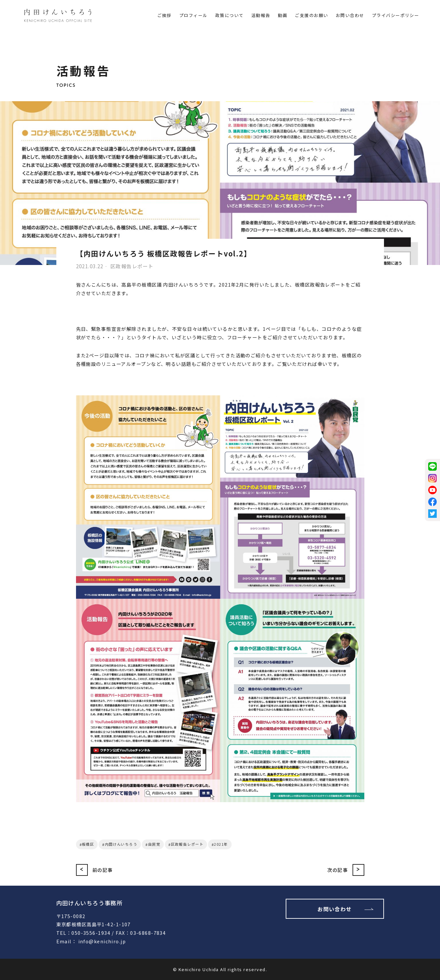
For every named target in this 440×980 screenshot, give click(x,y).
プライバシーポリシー (395, 15)
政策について (230, 15)
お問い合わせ (350, 15)
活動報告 (261, 15)
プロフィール (193, 15)
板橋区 (88, 844)
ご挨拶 (164, 15)
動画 (283, 15)
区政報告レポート (187, 844)
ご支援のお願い (311, 15)
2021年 (221, 844)
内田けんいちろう (121, 844)
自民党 (154, 844)
